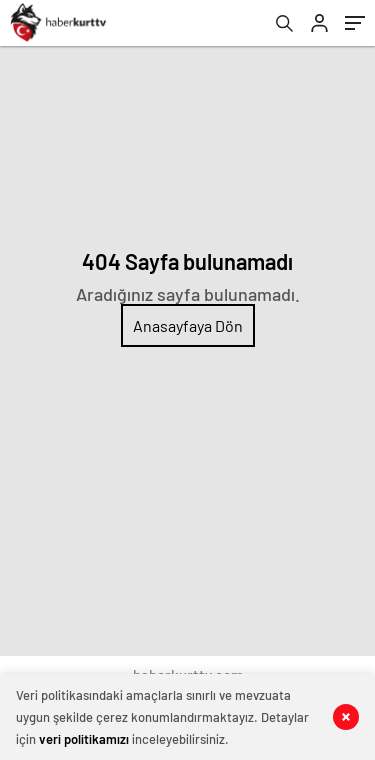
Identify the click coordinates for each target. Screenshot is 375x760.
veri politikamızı (84, 739)
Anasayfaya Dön (188, 325)
